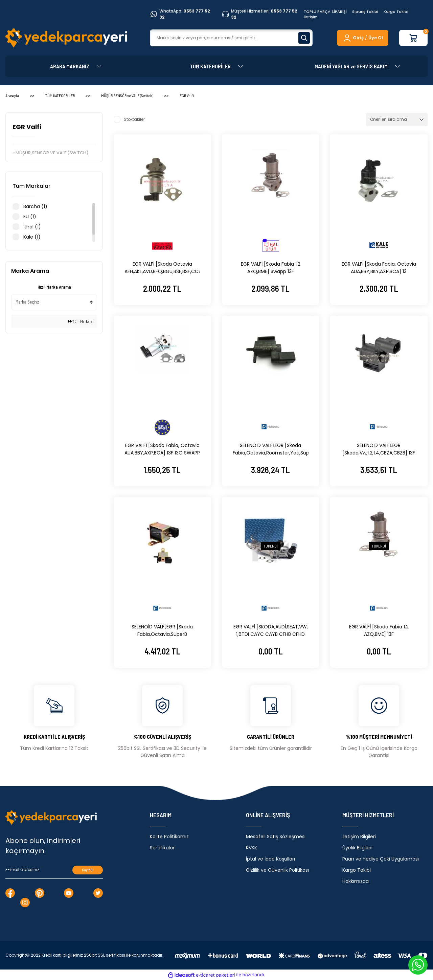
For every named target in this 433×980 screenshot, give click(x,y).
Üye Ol (376, 38)
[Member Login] (353, 38)
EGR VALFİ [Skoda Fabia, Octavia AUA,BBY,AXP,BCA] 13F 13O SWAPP (162, 449)
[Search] (231, 38)
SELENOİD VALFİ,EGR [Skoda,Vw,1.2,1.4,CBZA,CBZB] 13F (379, 449)
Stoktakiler (134, 119)
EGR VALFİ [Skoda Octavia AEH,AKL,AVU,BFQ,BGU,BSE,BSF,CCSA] (162, 268)
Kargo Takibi (396, 12)
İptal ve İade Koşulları (270, 859)
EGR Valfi (187, 95)
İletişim (311, 17)
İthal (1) (32, 227)
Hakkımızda (356, 881)
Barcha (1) (35, 206)
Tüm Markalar (81, 321)
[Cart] (413, 38)
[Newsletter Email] (54, 870)
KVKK (252, 848)
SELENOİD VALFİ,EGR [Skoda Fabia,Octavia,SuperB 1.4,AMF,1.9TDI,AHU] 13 (162, 631)
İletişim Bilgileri (359, 837)
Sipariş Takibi (365, 12)
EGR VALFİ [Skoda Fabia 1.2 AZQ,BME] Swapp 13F (271, 268)
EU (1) (30, 217)
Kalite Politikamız (169, 837)
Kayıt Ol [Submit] (88, 870)
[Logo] (66, 38)
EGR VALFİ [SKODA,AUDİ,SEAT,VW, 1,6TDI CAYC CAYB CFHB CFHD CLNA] (271, 631)
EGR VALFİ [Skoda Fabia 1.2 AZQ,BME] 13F (379, 630)
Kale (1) (32, 237)
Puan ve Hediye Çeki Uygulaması (381, 859)
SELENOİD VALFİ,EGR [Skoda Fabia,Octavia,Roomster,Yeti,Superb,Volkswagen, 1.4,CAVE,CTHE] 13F (271, 449)
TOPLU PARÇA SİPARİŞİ (325, 12)
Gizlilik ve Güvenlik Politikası (277, 870)
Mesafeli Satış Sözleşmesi (276, 837)
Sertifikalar (162, 848)
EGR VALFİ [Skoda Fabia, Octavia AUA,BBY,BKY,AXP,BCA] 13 (379, 268)
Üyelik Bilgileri (357, 848)
